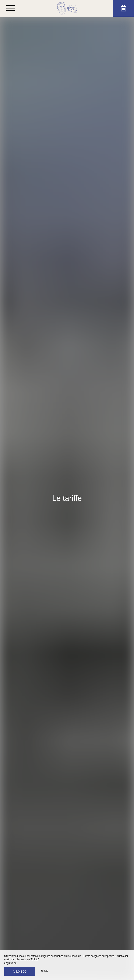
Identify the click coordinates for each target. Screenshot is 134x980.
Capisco (20, 971)
